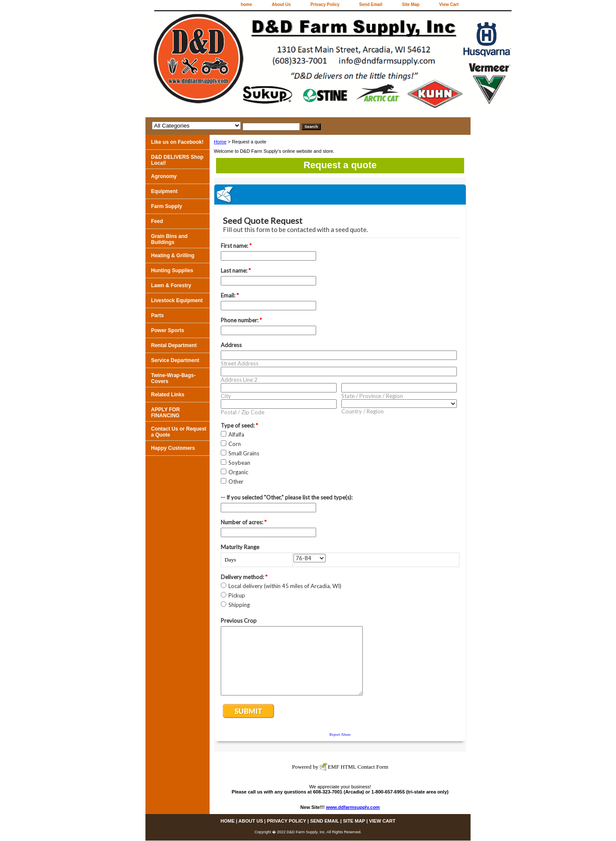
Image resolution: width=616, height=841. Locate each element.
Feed (157, 221)
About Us (281, 4)
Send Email (371, 4)
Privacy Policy (325, 4)
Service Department (175, 360)
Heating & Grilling (173, 256)
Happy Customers (173, 448)
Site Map (410, 4)
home (247, 4)
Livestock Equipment (177, 300)
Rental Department (174, 345)
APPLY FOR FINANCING (165, 413)
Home (220, 142)
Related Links (168, 395)
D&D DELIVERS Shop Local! (177, 160)
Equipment (164, 191)
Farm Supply (167, 206)
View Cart (449, 4)
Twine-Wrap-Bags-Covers (173, 378)
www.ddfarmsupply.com (353, 807)
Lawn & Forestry (171, 285)
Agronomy (164, 176)
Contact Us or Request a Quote (179, 432)
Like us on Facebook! (177, 142)
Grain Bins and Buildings (169, 239)
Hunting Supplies (172, 270)
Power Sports (167, 330)
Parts (157, 315)
